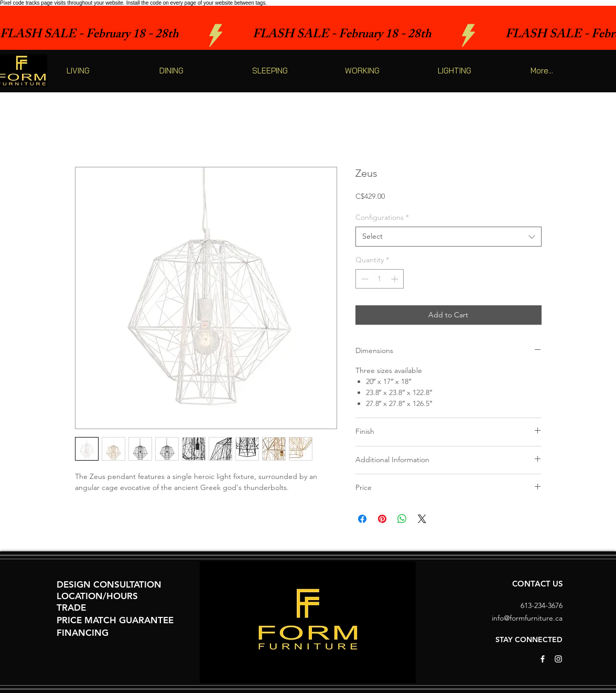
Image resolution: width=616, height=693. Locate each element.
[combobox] (449, 237)
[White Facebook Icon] (543, 659)
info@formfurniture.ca (527, 618)
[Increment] (396, 279)
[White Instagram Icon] (558, 659)
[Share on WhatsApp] (402, 519)
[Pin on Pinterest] (382, 519)
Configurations (382, 217)
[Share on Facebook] (362, 519)
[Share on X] (422, 519)
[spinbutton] (380, 279)
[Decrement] (364, 279)
